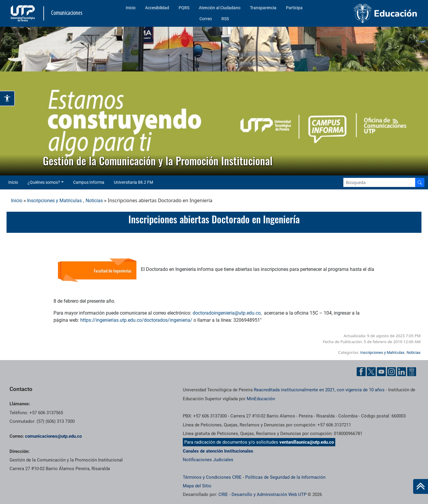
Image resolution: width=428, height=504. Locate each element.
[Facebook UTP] (361, 372)
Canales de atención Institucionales (218, 451)
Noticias (94, 201)
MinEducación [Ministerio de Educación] (261, 399)
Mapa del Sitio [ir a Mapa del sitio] (197, 486)
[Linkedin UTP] (402, 372)
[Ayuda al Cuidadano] (412, 372)
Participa (294, 8)
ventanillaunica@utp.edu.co (307, 442)
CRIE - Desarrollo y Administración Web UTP (262, 494)
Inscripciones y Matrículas (54, 201)
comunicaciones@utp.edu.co (53, 436)
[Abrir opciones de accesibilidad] (7, 98)
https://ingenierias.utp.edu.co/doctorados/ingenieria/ (136, 320)
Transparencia (263, 8)
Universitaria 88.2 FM (133, 182)
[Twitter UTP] (371, 372)
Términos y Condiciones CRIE (212, 477)
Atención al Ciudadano (220, 8)
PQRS (184, 8)
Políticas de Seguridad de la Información (285, 477)
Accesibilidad (157, 8)
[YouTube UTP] (381, 372)
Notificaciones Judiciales (208, 460)
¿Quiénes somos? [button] (44, 182)
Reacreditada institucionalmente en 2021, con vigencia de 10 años (319, 390)
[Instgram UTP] (391, 372)
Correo (206, 19)
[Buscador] (420, 182)
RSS (225, 19)
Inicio (131, 8)
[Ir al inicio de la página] (421, 486)
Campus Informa (89, 182)
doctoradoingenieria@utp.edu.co (227, 313)
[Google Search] (379, 182)
